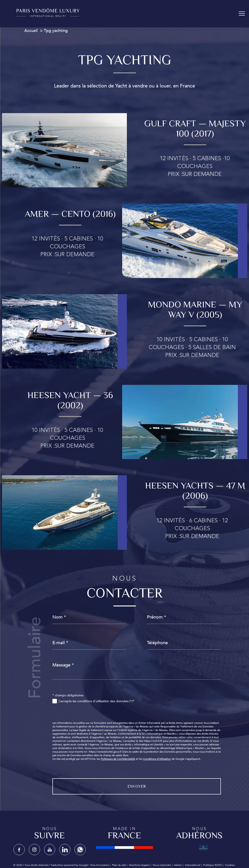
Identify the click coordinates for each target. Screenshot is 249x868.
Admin (178, 865)
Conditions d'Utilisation (157, 759)
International (193, 865)
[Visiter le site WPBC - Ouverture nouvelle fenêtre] (203, 848)
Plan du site (119, 865)
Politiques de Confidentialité (118, 759)
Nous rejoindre (162, 865)
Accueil (31, 31)
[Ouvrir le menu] (242, 14)
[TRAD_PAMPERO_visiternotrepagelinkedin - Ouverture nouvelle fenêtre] (65, 850)
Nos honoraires (100, 865)
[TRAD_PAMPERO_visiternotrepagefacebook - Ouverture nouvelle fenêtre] (19, 850)
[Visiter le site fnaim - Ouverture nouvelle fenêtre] (124, 848)
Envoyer (137, 786)
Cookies (230, 865)
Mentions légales (139, 865)
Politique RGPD (212, 865)
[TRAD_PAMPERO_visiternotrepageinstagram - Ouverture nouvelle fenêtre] (34, 850)
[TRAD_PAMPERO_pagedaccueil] (48, 16)
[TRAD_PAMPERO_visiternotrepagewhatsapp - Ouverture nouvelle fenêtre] (80, 850)
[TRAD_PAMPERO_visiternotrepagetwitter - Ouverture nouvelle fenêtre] (50, 850)
